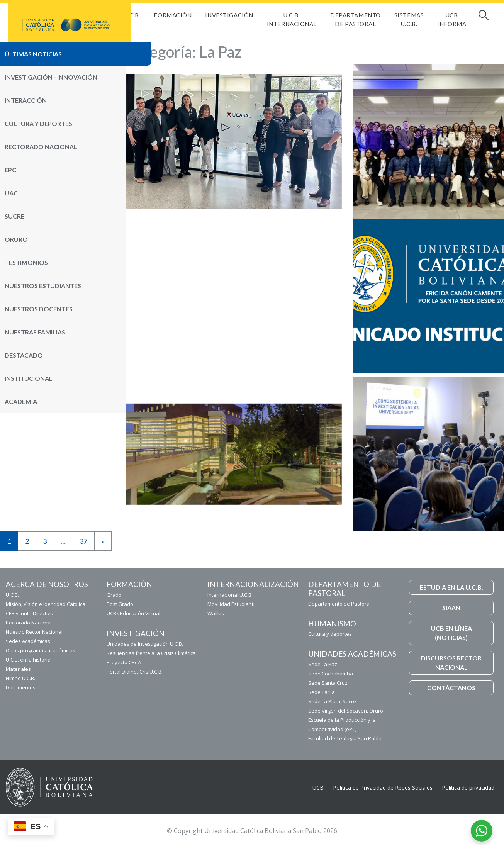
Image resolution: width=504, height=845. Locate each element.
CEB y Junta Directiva (30, 613)
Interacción (26, 100)
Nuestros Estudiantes (43, 286)
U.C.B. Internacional (292, 20)
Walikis (216, 613)
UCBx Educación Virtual (133, 613)
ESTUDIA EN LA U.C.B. (451, 587)
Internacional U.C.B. (230, 595)
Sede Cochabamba (331, 674)
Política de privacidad (468, 788)
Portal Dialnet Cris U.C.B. (135, 672)
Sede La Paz (323, 664)
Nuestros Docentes (39, 309)
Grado (114, 595)
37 (83, 541)
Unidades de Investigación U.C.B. (145, 644)
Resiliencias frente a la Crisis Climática (151, 653)
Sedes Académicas (28, 641)
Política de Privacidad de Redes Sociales (383, 788)
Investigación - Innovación (51, 77)
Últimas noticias (33, 54)
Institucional (29, 378)
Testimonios (26, 262)
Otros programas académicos (41, 650)
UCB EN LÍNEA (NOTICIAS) (451, 633)
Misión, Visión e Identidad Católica (46, 604)
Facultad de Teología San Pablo (345, 738)
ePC (10, 170)
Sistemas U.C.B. (409, 20)
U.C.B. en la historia (28, 660)
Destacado (24, 355)
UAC (11, 193)
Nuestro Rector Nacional (34, 632)
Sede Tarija (322, 692)
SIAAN (451, 608)
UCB (318, 788)
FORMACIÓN (173, 15)
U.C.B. (132, 15)
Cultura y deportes (330, 634)
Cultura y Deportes (38, 123)
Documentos (21, 687)
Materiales (18, 669)
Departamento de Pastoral (356, 20)
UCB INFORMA (452, 20)
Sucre (14, 216)
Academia (21, 401)
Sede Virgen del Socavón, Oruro (346, 711)
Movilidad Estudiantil (232, 604)
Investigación (229, 15)
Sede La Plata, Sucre (332, 701)
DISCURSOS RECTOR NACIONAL (451, 663)
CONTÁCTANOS (451, 688)
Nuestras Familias (35, 332)
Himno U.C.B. (20, 678)
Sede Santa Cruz (328, 683)
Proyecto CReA (124, 662)
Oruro (16, 239)
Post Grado (120, 604)
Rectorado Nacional (41, 147)
